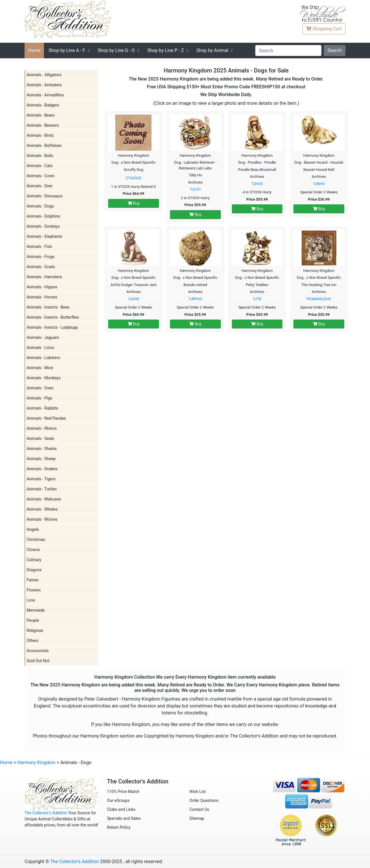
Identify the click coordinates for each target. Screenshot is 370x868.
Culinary (34, 560)
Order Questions (204, 800)
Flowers (34, 590)
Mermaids (36, 610)
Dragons (34, 570)
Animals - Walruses (44, 499)
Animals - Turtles (42, 489)
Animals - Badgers (43, 105)
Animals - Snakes (42, 469)
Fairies (33, 580)
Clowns (33, 550)
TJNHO (319, 184)
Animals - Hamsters (44, 277)
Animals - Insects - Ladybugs (52, 327)
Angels (33, 529)
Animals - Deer (40, 186)
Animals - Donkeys (43, 226)
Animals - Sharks (42, 449)
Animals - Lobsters (43, 358)
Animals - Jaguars (43, 337)
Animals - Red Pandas (46, 418)
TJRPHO (195, 299)
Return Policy (119, 827)
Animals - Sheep (41, 459)
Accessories (38, 651)
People (33, 620)
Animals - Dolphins (43, 216)
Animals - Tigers (41, 479)
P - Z (165, 50)
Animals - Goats (41, 267)
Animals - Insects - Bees (48, 307)
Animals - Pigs (39, 398)
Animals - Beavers (43, 125)
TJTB (257, 299)
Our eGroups (118, 800)
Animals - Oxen (40, 388)
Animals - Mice (40, 368)
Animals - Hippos (42, 287)
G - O (116, 50)
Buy (134, 203)
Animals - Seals (40, 438)
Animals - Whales (42, 509)
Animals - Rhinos (42, 428)
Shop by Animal (212, 50)
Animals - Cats (40, 166)
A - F (67, 50)
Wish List (198, 792)
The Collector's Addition (46, 813)
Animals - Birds (40, 135)
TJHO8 (133, 299)
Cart (324, 29)
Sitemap (197, 818)
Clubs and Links (121, 809)
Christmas (36, 540)
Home (34, 50)
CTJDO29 (134, 178)
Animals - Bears (41, 115)
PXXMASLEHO (319, 299)
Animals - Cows (40, 176)
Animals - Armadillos (45, 95)
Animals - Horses (42, 297)
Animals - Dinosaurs (45, 196)
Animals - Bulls (40, 156)
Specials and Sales (124, 818)
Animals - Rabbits (42, 408)
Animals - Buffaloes (44, 145)
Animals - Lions (40, 348)
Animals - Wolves (42, 519)
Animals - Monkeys (44, 378)
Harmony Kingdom (36, 762)
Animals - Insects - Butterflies (53, 317)
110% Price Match (123, 792)
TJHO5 (257, 184)
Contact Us (199, 809)
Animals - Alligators (44, 75)
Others (33, 641)
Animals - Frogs (41, 257)
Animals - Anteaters (44, 85)
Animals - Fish (39, 247)
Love (31, 600)
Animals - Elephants (44, 236)
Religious (35, 630)
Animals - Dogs (40, 206)
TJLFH (195, 189)
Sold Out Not (38, 661)
